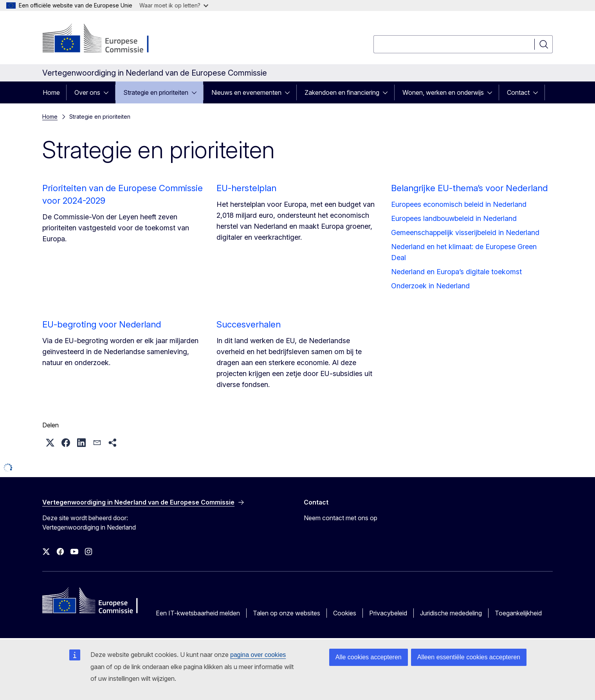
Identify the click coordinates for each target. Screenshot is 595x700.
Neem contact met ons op (341, 518)
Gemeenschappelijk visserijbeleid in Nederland (465, 232)
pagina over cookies (258, 655)
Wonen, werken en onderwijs (443, 92)
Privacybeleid (388, 613)
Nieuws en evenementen (246, 92)
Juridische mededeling (451, 613)
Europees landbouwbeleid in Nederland (454, 218)
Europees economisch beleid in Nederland (459, 204)
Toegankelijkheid (518, 613)
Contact (518, 92)
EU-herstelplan (246, 188)
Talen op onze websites (287, 613)
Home (51, 92)
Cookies (345, 613)
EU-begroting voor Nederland (102, 324)
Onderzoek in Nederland (430, 286)
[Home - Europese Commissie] (105, 39)
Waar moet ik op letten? (174, 5)
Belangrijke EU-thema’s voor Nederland (469, 188)
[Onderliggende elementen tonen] (108, 92)
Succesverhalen (249, 324)
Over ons (87, 92)
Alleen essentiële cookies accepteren (469, 657)
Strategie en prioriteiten (156, 92)
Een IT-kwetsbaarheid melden (198, 613)
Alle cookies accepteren (369, 657)
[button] (50, 443)
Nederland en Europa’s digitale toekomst (456, 272)
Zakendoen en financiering (342, 92)
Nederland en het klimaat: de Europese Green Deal (464, 252)
